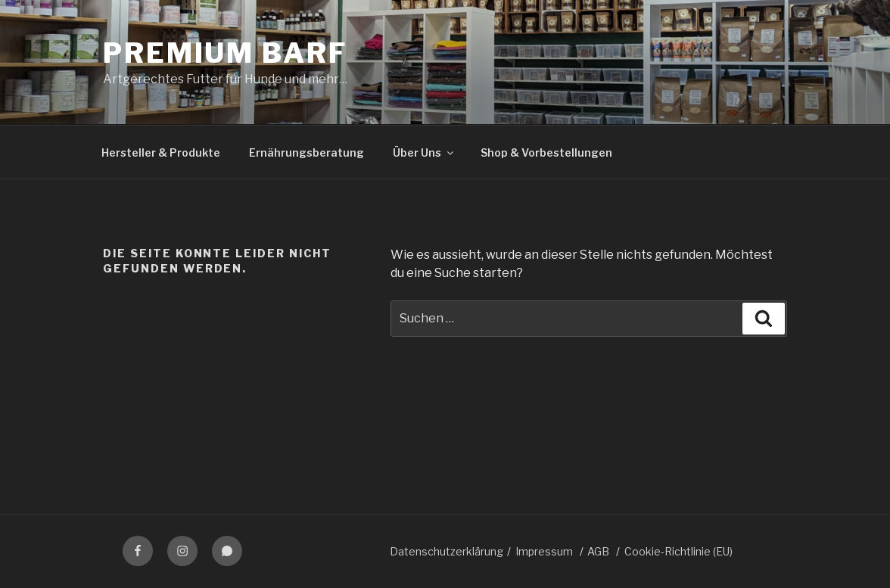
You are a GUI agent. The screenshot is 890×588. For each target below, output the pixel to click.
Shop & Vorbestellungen (546, 152)
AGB (598, 551)
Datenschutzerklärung (447, 551)
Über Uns (424, 152)
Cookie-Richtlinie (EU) (678, 551)
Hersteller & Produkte (161, 152)
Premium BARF (226, 53)
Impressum (544, 551)
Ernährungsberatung (307, 152)
